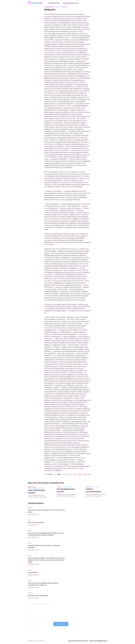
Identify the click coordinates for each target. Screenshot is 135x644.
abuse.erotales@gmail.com (98, 641)
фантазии (89, 487)
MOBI (85, 474)
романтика (32, 487)
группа (59, 487)
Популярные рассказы (71, 3)
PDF (89, 474)
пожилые (64, 7)
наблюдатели (68, 487)
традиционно (49, 7)
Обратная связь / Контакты (78, 641)
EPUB (79, 474)
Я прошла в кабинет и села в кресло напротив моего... (95, 495)
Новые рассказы (54, 3)
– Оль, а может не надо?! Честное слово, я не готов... (37, 496)
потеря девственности (36, 488)
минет (58, 7)
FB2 (75, 474)
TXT (71, 474)
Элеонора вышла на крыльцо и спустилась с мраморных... (67, 495)
